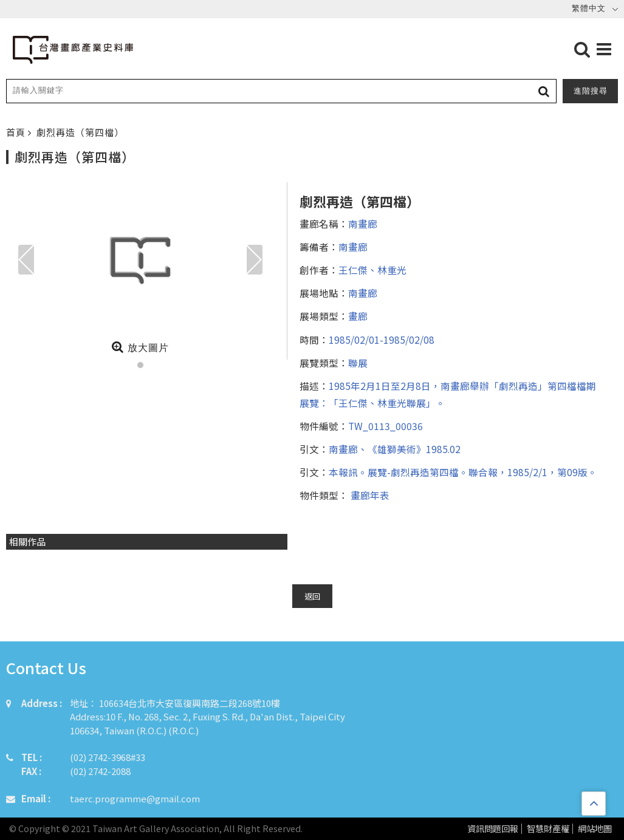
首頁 (17, 132)
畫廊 (358, 316)
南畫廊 (363, 224)
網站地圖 (595, 829)
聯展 (358, 363)
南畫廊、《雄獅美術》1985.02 (395, 449)
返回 (312, 596)
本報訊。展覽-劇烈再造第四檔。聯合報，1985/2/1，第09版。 (463, 472)
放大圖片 (140, 347)
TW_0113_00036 (386, 426)
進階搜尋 (591, 91)
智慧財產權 (548, 829)
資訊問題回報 (493, 829)
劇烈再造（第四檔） (80, 132)
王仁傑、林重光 (372, 270)
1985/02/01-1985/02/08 (382, 340)
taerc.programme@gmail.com (135, 798)
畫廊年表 (369, 495)
